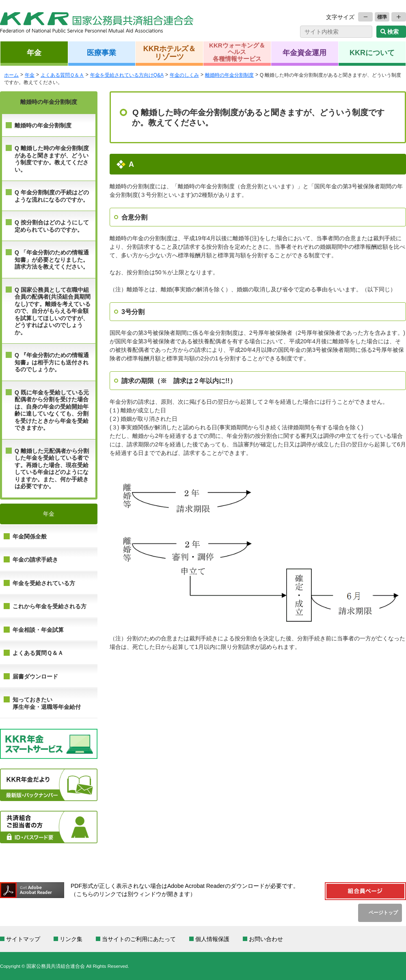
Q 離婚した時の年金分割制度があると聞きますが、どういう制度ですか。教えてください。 (52, 159)
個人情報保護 (212, 939)
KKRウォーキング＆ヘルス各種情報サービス (237, 52)
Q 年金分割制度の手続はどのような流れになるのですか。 (52, 196)
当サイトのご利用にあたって (139, 939)
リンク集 (71, 939)
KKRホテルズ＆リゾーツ (170, 52)
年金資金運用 (304, 52)
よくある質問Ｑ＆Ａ (38, 653)
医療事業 (101, 52)
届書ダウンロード (35, 676)
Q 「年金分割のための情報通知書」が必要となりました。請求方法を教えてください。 (52, 260)
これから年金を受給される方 (50, 606)
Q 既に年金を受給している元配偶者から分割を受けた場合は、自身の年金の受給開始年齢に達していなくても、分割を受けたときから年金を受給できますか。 (52, 410)
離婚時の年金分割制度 (43, 125)
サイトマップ (23, 939)
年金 (34, 52)
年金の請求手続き (35, 560)
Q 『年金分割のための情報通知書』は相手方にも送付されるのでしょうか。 (52, 362)
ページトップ (383, 912)
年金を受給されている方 (44, 583)
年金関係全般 (30, 536)
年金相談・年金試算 (38, 630)
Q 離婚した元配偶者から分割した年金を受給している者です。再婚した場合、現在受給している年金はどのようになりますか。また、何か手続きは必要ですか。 (52, 469)
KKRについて (372, 52)
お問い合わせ (266, 939)
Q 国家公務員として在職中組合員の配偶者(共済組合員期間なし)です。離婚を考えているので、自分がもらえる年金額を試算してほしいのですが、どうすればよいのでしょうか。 (53, 311)
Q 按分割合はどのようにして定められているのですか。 (52, 226)
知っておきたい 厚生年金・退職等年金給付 (47, 703)
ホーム (11, 75)
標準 (382, 17)
